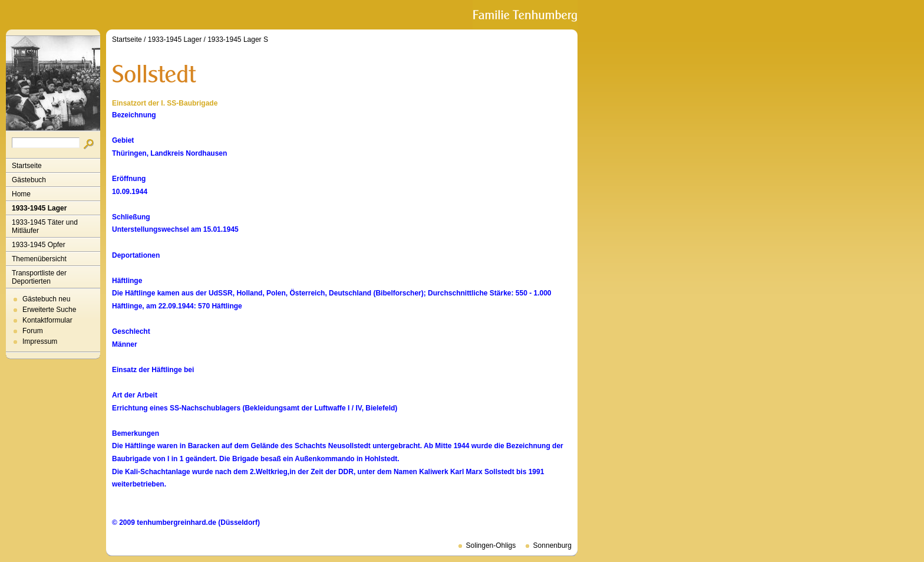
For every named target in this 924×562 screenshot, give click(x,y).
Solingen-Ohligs (491, 545)
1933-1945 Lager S (238, 40)
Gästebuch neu (46, 299)
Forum (33, 331)
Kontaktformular (47, 320)
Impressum (40, 341)
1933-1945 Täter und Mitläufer (45, 226)
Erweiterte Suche (49, 310)
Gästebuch (29, 180)
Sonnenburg (552, 545)
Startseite (27, 166)
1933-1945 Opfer (39, 245)
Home (21, 194)
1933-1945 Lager (39, 208)
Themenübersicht (39, 259)
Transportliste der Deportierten (39, 277)
